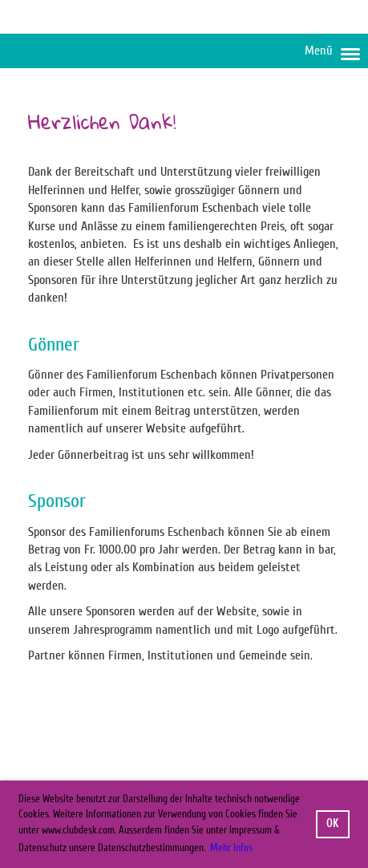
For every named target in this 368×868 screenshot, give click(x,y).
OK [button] (332, 823)
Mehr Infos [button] (231, 848)
